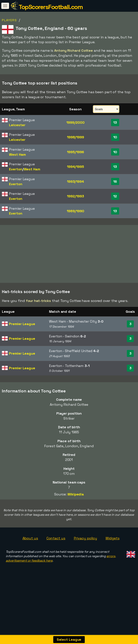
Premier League (22, 330)
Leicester (17, 125)
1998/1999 (75, 137)
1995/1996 (75, 152)
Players (9, 20)
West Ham (17, 154)
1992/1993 (75, 196)
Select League (69, 639)
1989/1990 (75, 211)
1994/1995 (75, 167)
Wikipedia (76, 500)
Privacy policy (86, 544)
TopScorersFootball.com (51, 7)
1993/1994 (75, 181)
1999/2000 (75, 122)
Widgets (112, 544)
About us (30, 544)
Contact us (56, 544)
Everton (16, 169)
